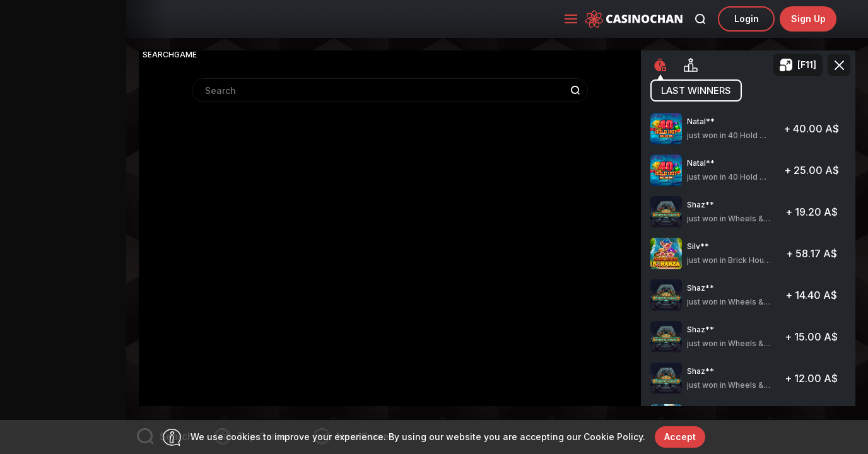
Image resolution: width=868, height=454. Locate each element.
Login (747, 19)
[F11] (807, 65)
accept (680, 437)
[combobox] (390, 231)
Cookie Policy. (614, 437)
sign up (808, 19)
